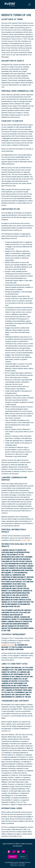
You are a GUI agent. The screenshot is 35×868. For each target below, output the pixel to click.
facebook (9, 852)
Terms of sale (21, 866)
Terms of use (14, 866)
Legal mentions (14, 864)
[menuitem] (10, 852)
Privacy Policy (26, 540)
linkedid (19, 852)
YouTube (23, 852)
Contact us (13, 857)
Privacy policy (22, 864)
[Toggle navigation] (29, 5)
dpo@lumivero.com (8, 645)
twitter (14, 852)
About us (23, 857)
